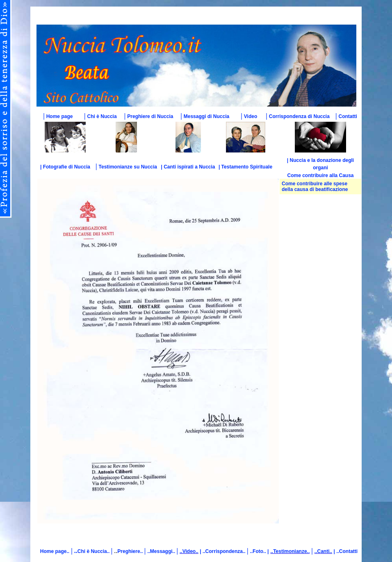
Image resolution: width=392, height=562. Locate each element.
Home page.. (55, 551)
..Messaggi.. (162, 551)
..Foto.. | (259, 551)
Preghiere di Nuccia (150, 116)
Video (251, 116)
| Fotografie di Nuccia (65, 167)
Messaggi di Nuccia (206, 116)
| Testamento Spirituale (245, 167)
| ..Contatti (345, 551)
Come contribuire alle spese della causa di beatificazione (315, 187)
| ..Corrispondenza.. (223, 551)
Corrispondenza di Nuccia (299, 116)
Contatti (348, 116)
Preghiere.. (131, 551)
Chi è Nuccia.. (94, 551)
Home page (60, 116)
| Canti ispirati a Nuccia (188, 167)
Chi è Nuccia (102, 116)
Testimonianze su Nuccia (128, 167)
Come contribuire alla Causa (320, 175)
